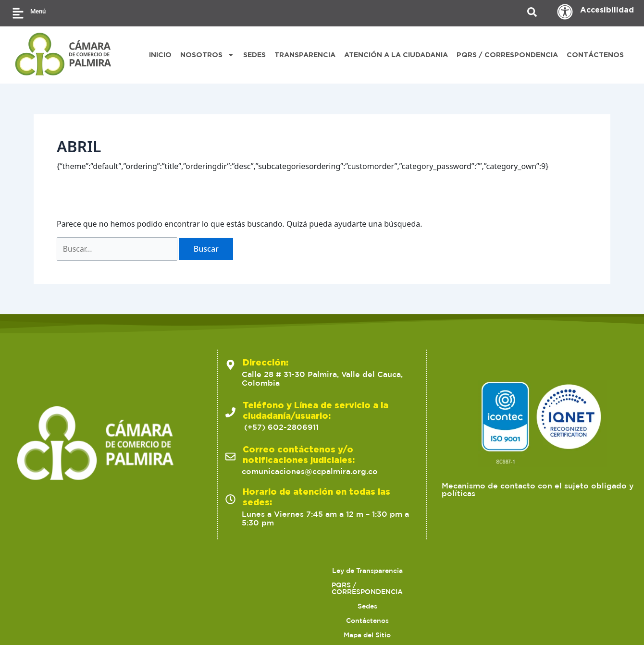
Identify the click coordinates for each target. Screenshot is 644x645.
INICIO (160, 55)
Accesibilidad (607, 10)
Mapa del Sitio (358, 571)
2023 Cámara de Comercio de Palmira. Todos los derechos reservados (148, 621)
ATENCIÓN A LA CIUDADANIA (396, 55)
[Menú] (18, 13)
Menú (38, 11)
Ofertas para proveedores (575, 571)
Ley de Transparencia (62, 571)
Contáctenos (293, 571)
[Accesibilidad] (565, 12)
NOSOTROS (207, 55)
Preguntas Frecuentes (367, 585)
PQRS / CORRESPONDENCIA (507, 55)
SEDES (254, 55)
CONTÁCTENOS (595, 55)
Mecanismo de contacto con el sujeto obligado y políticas (538, 490)
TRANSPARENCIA (305, 55)
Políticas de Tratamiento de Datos (457, 571)
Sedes (243, 571)
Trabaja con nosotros (276, 585)
